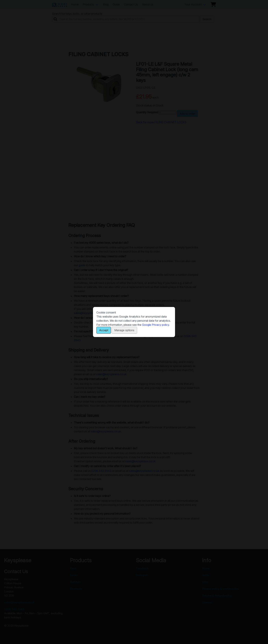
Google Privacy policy (156, 325)
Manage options (124, 330)
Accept (104, 330)
